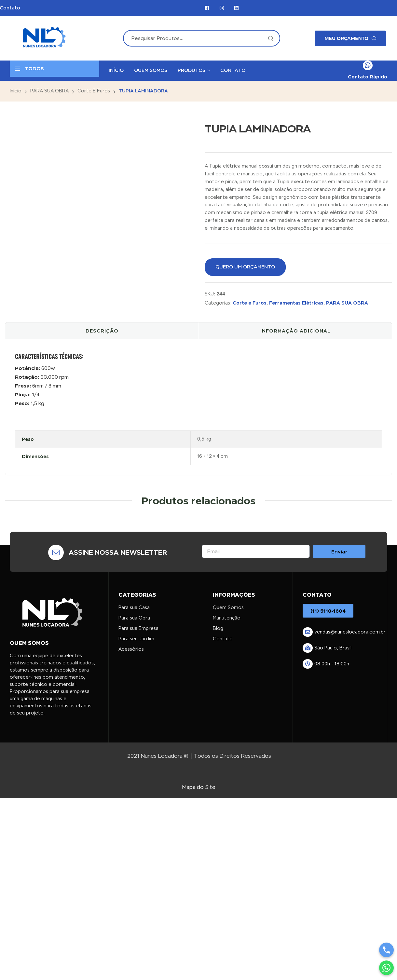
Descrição (102, 331)
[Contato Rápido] (368, 65)
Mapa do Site (199, 787)
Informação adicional (295, 331)
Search (270, 38)
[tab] (102, 331)
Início (16, 91)
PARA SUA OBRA (49, 91)
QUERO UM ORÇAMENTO (245, 267)
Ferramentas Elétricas (296, 303)
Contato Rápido (368, 77)
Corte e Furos (94, 91)
